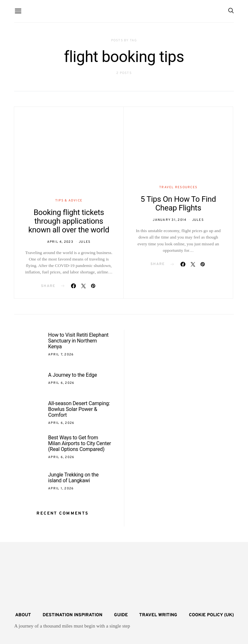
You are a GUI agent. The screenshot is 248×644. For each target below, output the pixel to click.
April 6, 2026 (61, 383)
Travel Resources (178, 187)
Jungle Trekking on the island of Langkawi (73, 478)
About (23, 615)
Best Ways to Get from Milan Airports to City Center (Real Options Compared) (80, 443)
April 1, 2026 (61, 489)
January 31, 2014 (170, 220)
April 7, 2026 (61, 355)
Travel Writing (158, 615)
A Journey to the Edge (72, 375)
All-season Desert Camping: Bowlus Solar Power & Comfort (79, 409)
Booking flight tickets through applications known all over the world (69, 221)
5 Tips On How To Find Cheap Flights (178, 204)
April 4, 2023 (60, 242)
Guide (121, 615)
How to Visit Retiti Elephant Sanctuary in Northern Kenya (78, 341)
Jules (85, 242)
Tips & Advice (69, 201)
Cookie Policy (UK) (211, 615)
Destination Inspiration (72, 615)
